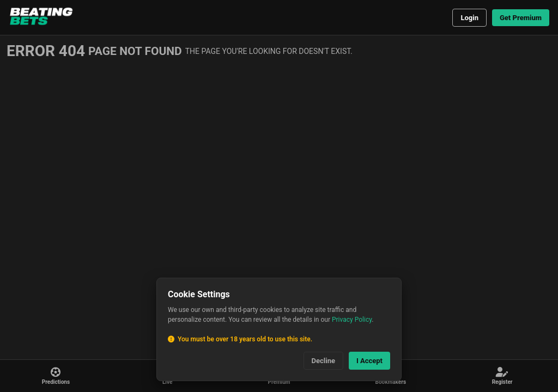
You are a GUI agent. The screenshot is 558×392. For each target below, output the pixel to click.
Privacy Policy (352, 320)
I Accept (369, 361)
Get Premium (521, 18)
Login (469, 18)
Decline (323, 361)
